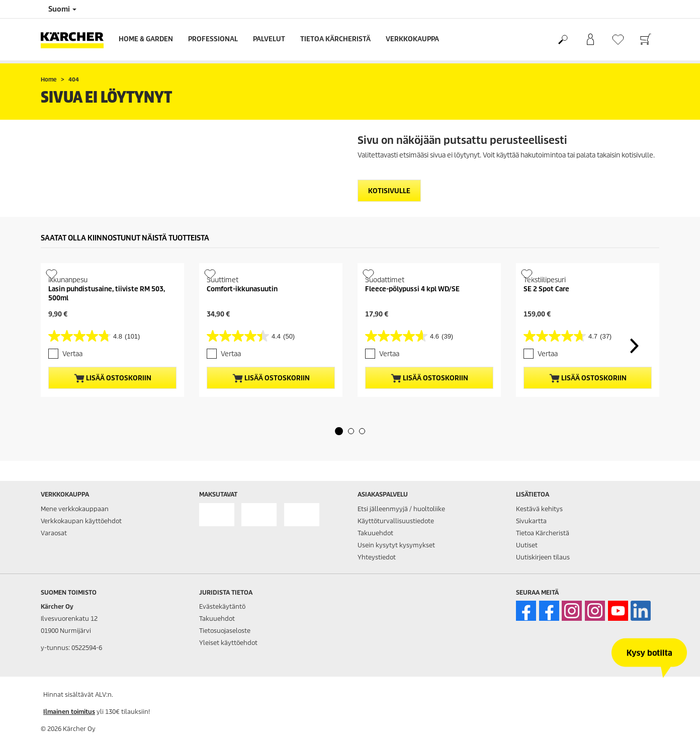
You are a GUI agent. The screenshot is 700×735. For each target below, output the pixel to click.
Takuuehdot (375, 533)
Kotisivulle (389, 191)
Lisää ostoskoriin (113, 378)
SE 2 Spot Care (546, 289)
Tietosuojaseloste (225, 631)
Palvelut (269, 39)
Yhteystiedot (377, 557)
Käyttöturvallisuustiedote (396, 521)
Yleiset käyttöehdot (228, 643)
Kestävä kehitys (539, 509)
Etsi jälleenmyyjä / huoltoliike (401, 509)
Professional (213, 39)
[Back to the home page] (76, 39)
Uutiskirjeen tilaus (543, 557)
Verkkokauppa (412, 39)
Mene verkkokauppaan (75, 509)
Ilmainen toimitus (69, 712)
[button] (339, 431)
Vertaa (72, 354)
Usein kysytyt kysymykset (396, 545)
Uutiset (527, 545)
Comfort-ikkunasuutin (242, 289)
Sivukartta (531, 521)
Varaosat (54, 533)
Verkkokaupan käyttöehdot (81, 521)
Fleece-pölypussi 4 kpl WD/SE (412, 289)
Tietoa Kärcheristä (335, 39)
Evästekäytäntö (222, 606)
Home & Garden (146, 39)
